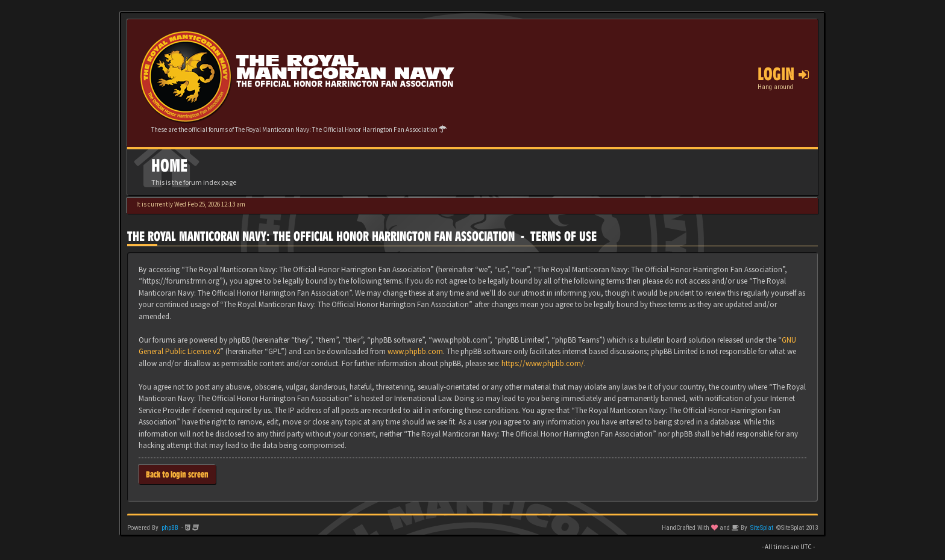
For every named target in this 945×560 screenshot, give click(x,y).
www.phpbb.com (415, 351)
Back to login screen (177, 474)
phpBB (170, 528)
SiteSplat (762, 528)
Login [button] (783, 74)
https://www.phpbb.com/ (543, 363)
